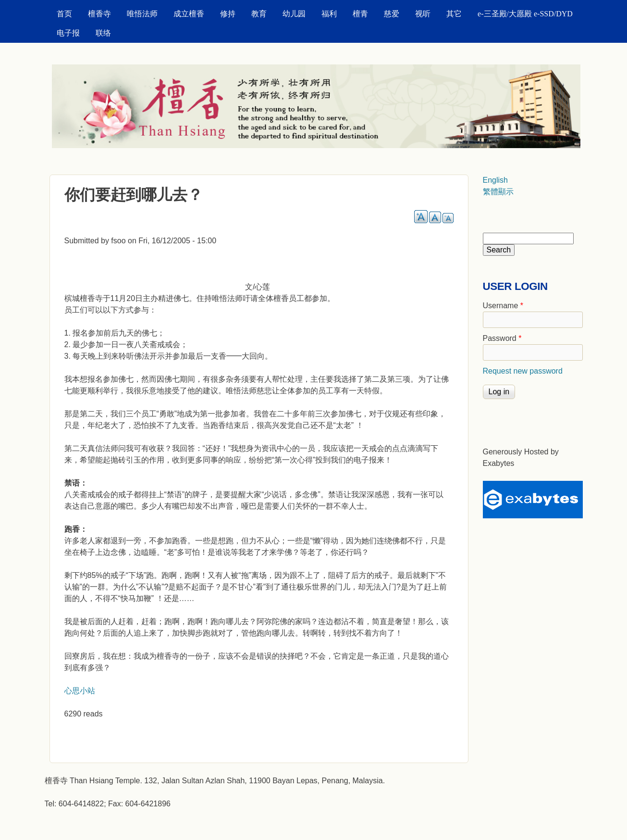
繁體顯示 (498, 192)
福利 (329, 14)
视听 (423, 14)
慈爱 (392, 14)
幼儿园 (294, 14)
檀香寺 (99, 14)
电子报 (68, 33)
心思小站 (80, 691)
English (495, 180)
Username (503, 306)
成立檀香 (189, 14)
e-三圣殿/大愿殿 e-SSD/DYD (525, 14)
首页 (64, 14)
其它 (454, 14)
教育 (259, 14)
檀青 (360, 14)
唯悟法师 (142, 14)
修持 (228, 14)
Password (502, 338)
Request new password (523, 371)
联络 (103, 33)
